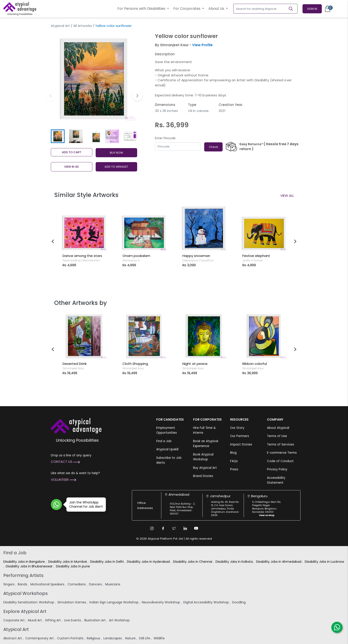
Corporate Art (14, 620)
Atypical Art (60, 26)
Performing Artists (23, 575)
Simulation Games (72, 602)
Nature (131, 638)
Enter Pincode (165, 138)
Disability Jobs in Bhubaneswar (30, 566)
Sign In (312, 9)
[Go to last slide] (53, 241)
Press (234, 469)
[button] (137, 96)
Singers (9, 584)
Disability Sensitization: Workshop (29, 602)
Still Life (145, 638)
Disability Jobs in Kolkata (235, 562)
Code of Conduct (280, 461)
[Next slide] (295, 241)
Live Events (73, 620)
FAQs (234, 461)
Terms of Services (281, 444)
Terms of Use (277, 436)
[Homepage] (20, 9)
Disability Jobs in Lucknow (324, 562)
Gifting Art (53, 620)
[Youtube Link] (196, 528)
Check (213, 147)
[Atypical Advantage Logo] (76, 425)
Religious (94, 638)
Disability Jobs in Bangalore (25, 562)
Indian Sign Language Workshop (114, 602)
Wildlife (160, 638)
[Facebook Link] (163, 528)
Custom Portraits (71, 638)
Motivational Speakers (48, 584)
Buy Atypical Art (205, 468)
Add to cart (72, 152)
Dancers (96, 584)
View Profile (202, 45)
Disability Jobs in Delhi (107, 562)
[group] (94, 79)
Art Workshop (120, 620)
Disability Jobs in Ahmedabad (279, 562)
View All (287, 196)
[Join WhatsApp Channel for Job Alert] (56, 505)
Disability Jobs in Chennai (193, 562)
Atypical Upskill (167, 449)
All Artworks (83, 26)
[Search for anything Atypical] (261, 9)
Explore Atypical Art (25, 611)
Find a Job (164, 441)
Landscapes (113, 638)
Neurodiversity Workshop (161, 602)
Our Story (237, 428)
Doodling (239, 602)
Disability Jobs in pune (73, 566)
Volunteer (63, 480)
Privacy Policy (277, 469)
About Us (217, 9)
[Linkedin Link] (185, 528)
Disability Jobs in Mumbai (68, 562)
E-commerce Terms (282, 453)
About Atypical (278, 428)
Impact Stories (241, 444)
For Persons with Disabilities (142, 9)
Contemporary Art (40, 638)
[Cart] (328, 9)
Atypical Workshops (26, 593)
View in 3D (71, 167)
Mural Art (35, 620)
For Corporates (187, 9)
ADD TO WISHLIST (116, 167)
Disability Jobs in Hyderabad (149, 562)
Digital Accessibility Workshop (207, 602)
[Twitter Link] (174, 528)
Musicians (113, 584)
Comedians (77, 584)
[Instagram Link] (152, 528)
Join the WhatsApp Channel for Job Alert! (85, 504)
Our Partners (240, 436)
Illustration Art (95, 620)
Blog (233, 453)
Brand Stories (203, 476)
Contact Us (65, 462)
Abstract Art (13, 638)
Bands (23, 584)
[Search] (293, 9)
